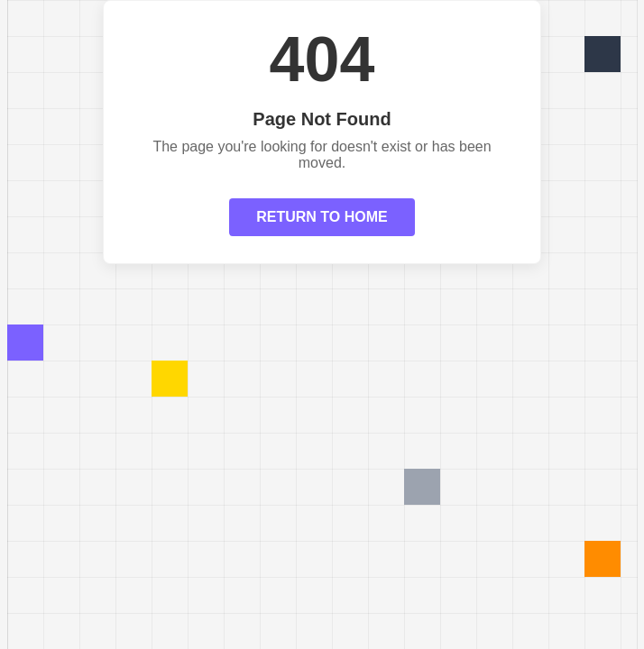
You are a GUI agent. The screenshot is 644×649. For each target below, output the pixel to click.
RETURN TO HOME (322, 217)
